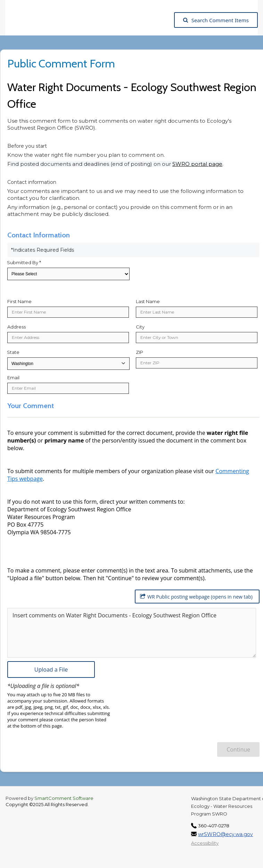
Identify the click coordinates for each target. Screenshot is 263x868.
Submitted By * (24, 262)
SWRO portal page (197, 164)
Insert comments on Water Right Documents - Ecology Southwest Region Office (114, 615)
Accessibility (205, 843)
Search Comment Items (216, 20)
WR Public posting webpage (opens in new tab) (196, 597)
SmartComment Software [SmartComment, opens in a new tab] (64, 798)
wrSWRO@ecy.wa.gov (225, 834)
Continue (238, 749)
